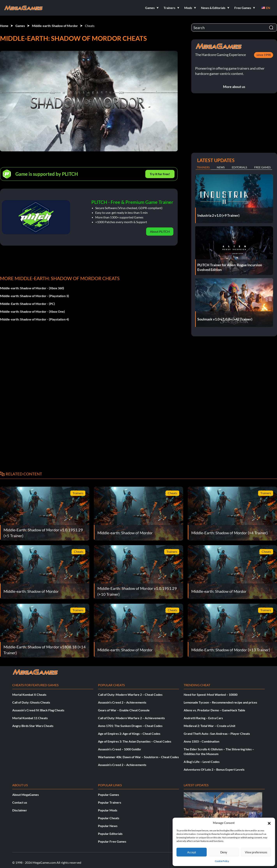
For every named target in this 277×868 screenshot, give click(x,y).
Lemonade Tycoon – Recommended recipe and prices (220, 702)
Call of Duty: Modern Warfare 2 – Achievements (131, 718)
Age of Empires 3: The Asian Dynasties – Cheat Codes (135, 741)
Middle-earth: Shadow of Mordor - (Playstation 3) (34, 296)
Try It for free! (160, 174)
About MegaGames (26, 795)
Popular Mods (108, 810)
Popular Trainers (110, 802)
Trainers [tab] (203, 167)
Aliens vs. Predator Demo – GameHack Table (214, 710)
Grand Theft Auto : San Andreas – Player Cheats (217, 734)
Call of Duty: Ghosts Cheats (31, 702)
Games (20, 26)
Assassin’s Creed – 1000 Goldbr (120, 749)
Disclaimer (20, 810)
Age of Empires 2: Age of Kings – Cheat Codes (129, 734)
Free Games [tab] (262, 167)
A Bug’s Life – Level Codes (202, 762)
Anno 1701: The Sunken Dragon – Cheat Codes (130, 726)
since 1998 (264, 55)
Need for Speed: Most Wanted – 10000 (211, 694)
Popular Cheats (109, 818)
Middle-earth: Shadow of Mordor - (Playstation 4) (34, 319)
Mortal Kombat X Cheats (29, 694)
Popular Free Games (112, 841)
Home (4, 26)
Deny (224, 852)
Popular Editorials (110, 834)
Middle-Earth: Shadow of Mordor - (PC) (27, 304)
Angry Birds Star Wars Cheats (33, 726)
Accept (192, 852)
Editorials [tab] (239, 167)
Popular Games (109, 795)
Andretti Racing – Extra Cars (203, 718)
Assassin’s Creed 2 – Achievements (122, 702)
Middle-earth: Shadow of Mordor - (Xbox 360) (32, 288)
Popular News (108, 826)
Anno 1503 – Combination (202, 741)
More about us (234, 87)
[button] (269, 823)
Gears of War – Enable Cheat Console (124, 710)
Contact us (20, 802)
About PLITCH (160, 231)
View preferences (256, 852)
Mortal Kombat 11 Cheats (30, 718)
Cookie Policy (222, 861)
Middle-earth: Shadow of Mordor (55, 26)
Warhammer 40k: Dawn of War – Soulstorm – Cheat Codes (138, 757)
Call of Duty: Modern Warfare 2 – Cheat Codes (130, 694)
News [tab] (221, 167)
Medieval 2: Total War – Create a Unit (210, 726)
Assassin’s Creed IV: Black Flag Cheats (38, 710)
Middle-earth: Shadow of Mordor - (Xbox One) (32, 311)
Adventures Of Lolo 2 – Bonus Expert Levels (214, 769)
